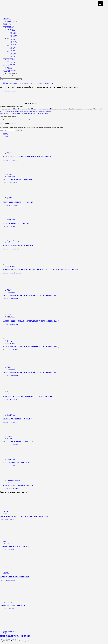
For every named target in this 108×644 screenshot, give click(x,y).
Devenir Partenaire (12, 22)
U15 (8, 46)
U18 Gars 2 (13, 57)
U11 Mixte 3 (14, 37)
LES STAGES (7, 25)
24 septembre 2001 (14, 273)
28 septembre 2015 (11, 91)
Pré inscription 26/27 (12, 73)
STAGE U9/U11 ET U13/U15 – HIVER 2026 (18, 246)
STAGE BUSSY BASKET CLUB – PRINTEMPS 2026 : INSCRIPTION (28, 157)
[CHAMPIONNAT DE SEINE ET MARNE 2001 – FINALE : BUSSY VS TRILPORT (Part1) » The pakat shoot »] (10, 263)
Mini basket (10, 29)
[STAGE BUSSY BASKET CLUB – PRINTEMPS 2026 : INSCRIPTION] (11, 151)
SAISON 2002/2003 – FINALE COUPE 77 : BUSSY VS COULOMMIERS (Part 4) (31, 372)
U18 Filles (13, 53)
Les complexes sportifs (10, 75)
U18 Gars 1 (13, 55)
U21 (8, 61)
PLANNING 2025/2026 (10, 70)
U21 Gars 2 (13, 64)
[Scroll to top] (0, 642)
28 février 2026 (13, 249)
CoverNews (22, 641)
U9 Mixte (13, 31)
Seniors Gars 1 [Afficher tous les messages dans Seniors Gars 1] (11, 266)
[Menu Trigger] (100, 4)
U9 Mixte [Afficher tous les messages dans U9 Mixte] (9, 175)
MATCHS (6, 66)
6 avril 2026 (12, 183)
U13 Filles (13, 40)
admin (3, 91)
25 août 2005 (12, 299)
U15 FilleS (13, 47)
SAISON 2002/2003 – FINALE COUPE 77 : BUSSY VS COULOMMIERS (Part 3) (31, 347)
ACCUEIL (6, 18)
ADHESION (7, 72)
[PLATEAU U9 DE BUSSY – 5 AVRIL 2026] (11, 173)
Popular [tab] (5, 135)
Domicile (9, 67)
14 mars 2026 (13, 205)
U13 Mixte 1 (14, 41)
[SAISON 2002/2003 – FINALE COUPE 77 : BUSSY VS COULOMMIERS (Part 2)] (10, 312)
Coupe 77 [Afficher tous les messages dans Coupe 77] (9, 291)
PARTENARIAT (8, 20)
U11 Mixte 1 (14, 34)
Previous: (26, 112)
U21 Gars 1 (13, 63)
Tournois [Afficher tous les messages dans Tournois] (9, 197)
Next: (26, 113)
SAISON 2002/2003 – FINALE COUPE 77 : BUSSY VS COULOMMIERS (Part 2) (31, 321)
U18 (8, 52)
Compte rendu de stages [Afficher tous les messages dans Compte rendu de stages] (13, 241)
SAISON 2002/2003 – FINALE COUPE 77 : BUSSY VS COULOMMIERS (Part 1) (31, 295)
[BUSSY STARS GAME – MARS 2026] (11, 218)
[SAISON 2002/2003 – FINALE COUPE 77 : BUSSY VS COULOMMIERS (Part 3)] (10, 337)
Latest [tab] (5, 133)
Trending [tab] (6, 136)
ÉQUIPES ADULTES (9, 58)
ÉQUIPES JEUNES (9, 26)
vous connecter (11, 120)
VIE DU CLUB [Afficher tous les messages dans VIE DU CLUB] (11, 176)
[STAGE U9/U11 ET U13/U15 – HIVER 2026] (11, 239)
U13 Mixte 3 (14, 44)
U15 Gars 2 (13, 50)
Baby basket (10, 28)
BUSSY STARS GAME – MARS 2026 (16, 223)
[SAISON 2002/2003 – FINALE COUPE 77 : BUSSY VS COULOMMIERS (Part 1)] (10, 286)
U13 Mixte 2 (14, 43)
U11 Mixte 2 (14, 35)
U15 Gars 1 (13, 49)
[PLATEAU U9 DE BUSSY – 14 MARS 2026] (11, 196)
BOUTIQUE (7, 23)
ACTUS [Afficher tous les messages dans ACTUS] (9, 152)
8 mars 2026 (12, 226)
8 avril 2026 (12, 160)
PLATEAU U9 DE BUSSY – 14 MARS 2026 (18, 202)
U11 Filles (13, 32)
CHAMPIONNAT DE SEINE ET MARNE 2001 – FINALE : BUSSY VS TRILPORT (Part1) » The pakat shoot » (41, 270)
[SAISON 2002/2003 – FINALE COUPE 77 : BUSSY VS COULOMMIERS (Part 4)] (10, 363)
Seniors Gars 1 (11, 60)
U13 (8, 38)
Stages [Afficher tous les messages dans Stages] (9, 154)
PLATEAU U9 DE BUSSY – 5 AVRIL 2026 (18, 179)
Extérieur (9, 69)
